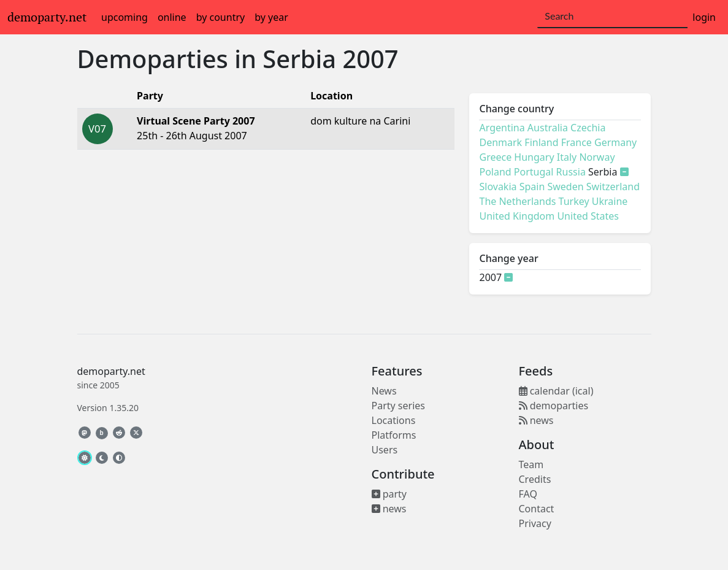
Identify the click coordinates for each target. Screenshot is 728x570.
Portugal (534, 172)
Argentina (502, 128)
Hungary (534, 157)
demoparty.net (47, 17)
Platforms (394, 435)
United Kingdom (517, 216)
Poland (495, 172)
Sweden (565, 187)
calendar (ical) (556, 391)
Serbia (299, 59)
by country (221, 17)
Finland (541, 142)
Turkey (574, 201)
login (704, 17)
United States (588, 216)
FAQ (528, 494)
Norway (597, 157)
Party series (398, 406)
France (577, 142)
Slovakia (498, 187)
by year (271, 17)
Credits (535, 479)
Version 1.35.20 (108, 408)
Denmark (500, 142)
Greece (495, 157)
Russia (571, 172)
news (389, 509)
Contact (537, 509)
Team (531, 464)
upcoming (125, 17)
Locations (394, 420)
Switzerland (613, 187)
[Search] (612, 17)
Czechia (588, 128)
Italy (567, 157)
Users (385, 450)
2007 (370, 59)
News (384, 391)
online (172, 17)
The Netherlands (517, 201)
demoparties (554, 406)
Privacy (535, 523)
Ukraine (610, 201)
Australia (548, 128)
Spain (532, 187)
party (389, 494)
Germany (615, 142)
